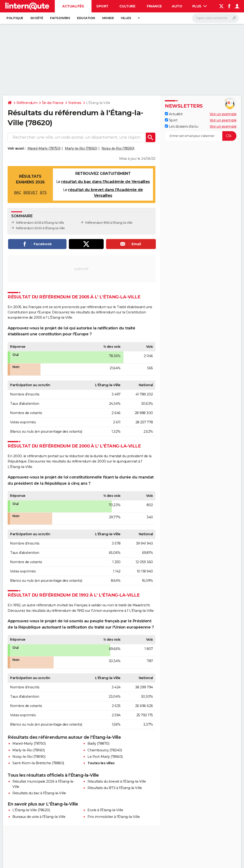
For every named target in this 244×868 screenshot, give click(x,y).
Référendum (27, 103)
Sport (102, 6)
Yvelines (75, 103)
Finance (154, 6)
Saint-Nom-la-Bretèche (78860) (38, 763)
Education (86, 18)
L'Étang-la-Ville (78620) (31, 810)
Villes (126, 18)
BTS (43, 192)
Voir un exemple (223, 114)
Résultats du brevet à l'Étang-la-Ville (117, 781)
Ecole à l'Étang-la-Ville (105, 810)
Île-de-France (53, 103)
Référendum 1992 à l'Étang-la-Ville (109, 223)
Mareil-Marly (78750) (44, 148)
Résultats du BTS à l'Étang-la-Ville (115, 788)
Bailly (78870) (98, 743)
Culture (127, 6)
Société (37, 18)
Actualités (73, 6)
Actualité (174, 114)
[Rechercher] (216, 18)
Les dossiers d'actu (181, 126)
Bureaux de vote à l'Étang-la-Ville (39, 817)
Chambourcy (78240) (105, 750)
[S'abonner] (201, 136)
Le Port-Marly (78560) (105, 757)
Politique (15, 18)
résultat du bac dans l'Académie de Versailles (106, 182)
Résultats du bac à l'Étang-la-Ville (39, 793)
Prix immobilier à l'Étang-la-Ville (114, 817)
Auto (177, 6)
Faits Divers (60, 18)
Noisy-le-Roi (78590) (118, 148)
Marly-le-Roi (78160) (81, 148)
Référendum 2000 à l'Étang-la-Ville (40, 228)
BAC (18, 192)
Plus (200, 6)
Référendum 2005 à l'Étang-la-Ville (40, 223)
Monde (108, 18)
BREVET (30, 192)
